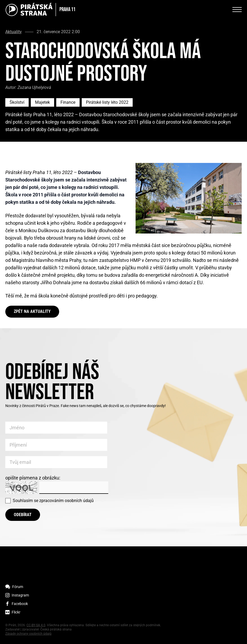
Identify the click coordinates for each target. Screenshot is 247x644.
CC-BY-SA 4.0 (36, 625)
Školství (17, 102)
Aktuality (14, 32)
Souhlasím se (53, 501)
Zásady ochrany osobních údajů (28, 634)
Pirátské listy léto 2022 (107, 102)
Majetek (42, 102)
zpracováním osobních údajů (66, 501)
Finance (68, 102)
